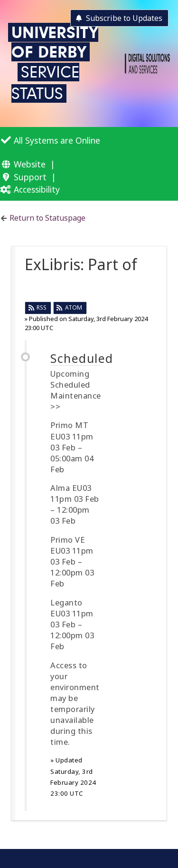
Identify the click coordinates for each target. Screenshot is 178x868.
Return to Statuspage (47, 218)
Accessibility (37, 189)
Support (30, 177)
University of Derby (55, 42)
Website (30, 164)
